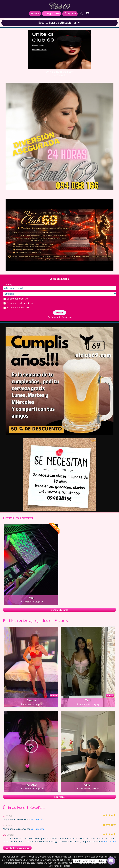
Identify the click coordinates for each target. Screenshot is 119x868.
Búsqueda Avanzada (59, 317)
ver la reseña (38, 819)
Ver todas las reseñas (17, 848)
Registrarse (52, 14)
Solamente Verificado (16, 308)
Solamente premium (16, 299)
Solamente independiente (18, 303)
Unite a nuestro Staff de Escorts (60, 73)
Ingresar (70, 14)
